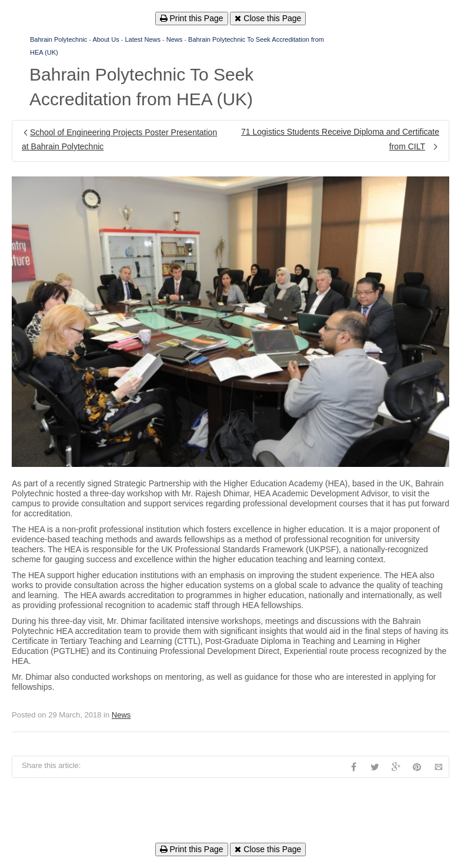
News (175, 39)
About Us (106, 39)
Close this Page (268, 18)
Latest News (143, 39)
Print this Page (192, 18)
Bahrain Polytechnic (59, 39)
